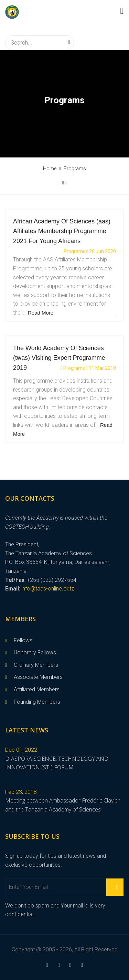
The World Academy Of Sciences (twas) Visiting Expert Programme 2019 (59, 358)
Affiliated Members (37, 689)
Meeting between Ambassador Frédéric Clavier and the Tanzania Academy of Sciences (62, 805)
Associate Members (38, 677)
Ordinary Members (36, 665)
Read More (41, 313)
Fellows (23, 640)
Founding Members (37, 702)
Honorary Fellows (35, 652)
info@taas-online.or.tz (48, 589)
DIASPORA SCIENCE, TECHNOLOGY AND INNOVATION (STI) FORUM (57, 763)
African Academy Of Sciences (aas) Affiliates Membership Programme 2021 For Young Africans (62, 231)
